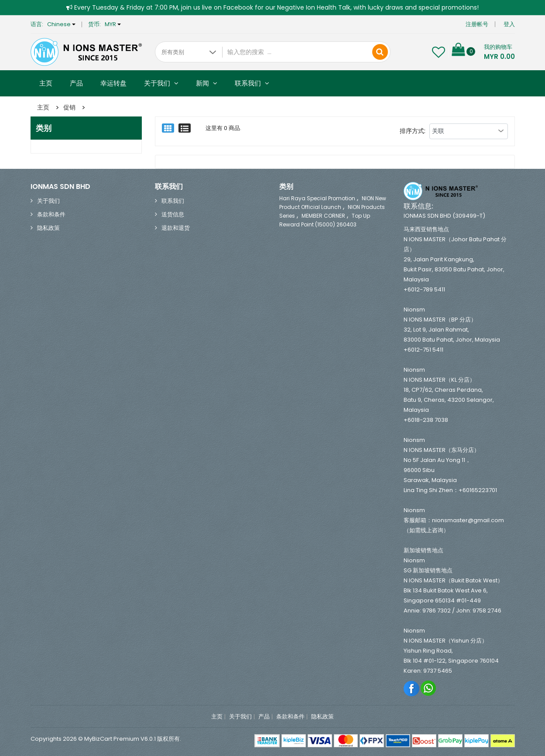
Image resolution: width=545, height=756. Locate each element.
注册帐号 (477, 24)
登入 (509, 24)
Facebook (412, 688)
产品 (76, 83)
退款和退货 (176, 228)
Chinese (61, 24)
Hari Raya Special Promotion (317, 198)
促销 (69, 107)
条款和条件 (51, 214)
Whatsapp (429, 688)
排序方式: (413, 131)
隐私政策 (48, 228)
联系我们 (252, 83)
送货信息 (173, 214)
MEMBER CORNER (323, 216)
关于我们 (161, 83)
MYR (113, 24)
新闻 (207, 83)
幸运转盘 (113, 83)
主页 (46, 83)
